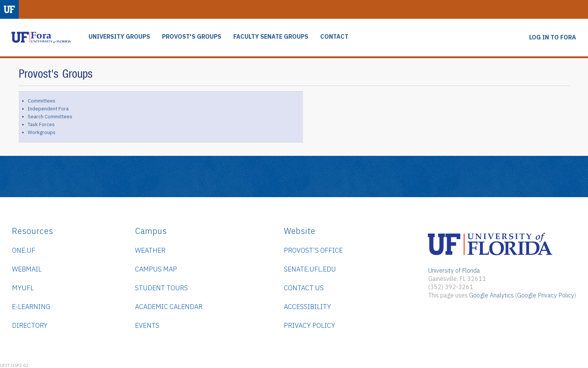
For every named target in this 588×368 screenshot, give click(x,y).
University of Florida (454, 270)
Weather (150, 250)
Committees (42, 101)
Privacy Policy (310, 325)
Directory (30, 325)
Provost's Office (313, 250)
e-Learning (31, 307)
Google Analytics (491, 295)
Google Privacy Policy (546, 295)
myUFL (23, 288)
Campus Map (156, 269)
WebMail (27, 269)
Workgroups (42, 132)
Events (147, 325)
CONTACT (334, 37)
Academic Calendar (169, 307)
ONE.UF (24, 250)
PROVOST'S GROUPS (192, 37)
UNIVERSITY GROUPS (119, 37)
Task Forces (41, 124)
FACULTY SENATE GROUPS (271, 37)
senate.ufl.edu (310, 269)
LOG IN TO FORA (553, 37)
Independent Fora (48, 109)
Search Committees (50, 117)
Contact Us (304, 288)
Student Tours (161, 288)
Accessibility (307, 307)
